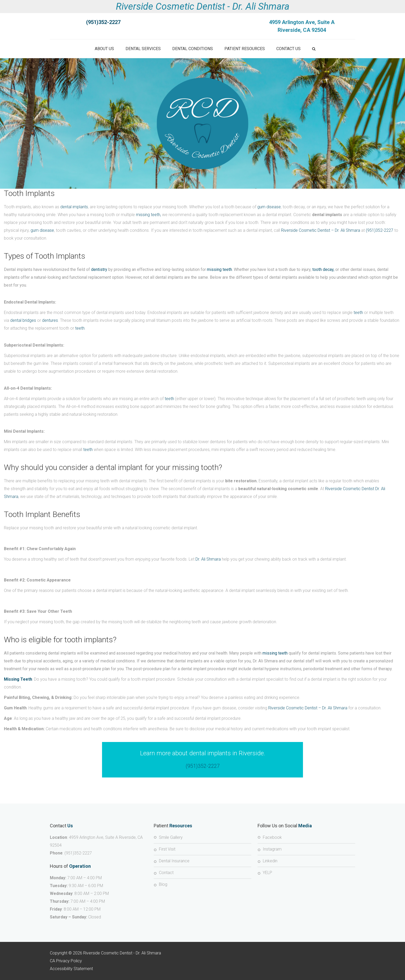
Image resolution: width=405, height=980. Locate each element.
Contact (166, 873)
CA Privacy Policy (66, 961)
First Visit (167, 849)
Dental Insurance (174, 861)
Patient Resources (245, 49)
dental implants (74, 207)
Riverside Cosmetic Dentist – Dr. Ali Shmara (321, 230)
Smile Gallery (171, 837)
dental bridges (23, 320)
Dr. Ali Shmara (208, 559)
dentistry (99, 269)
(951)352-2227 (380, 230)
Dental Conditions (193, 49)
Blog (163, 884)
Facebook (272, 837)
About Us (104, 49)
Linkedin (270, 861)
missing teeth (219, 269)
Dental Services (143, 49)
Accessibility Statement (71, 969)
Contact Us (288, 49)
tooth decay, (323, 269)
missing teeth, (148, 215)
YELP (267, 873)
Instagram (272, 849)
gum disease (269, 207)
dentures (50, 320)
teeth (358, 313)
